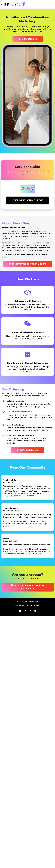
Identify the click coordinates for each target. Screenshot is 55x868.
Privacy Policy (20, 606)
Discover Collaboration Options (28, 264)
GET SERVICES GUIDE (28, 200)
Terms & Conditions (33, 606)
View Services (28, 39)
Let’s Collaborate (27, 450)
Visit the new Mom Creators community (28, 587)
